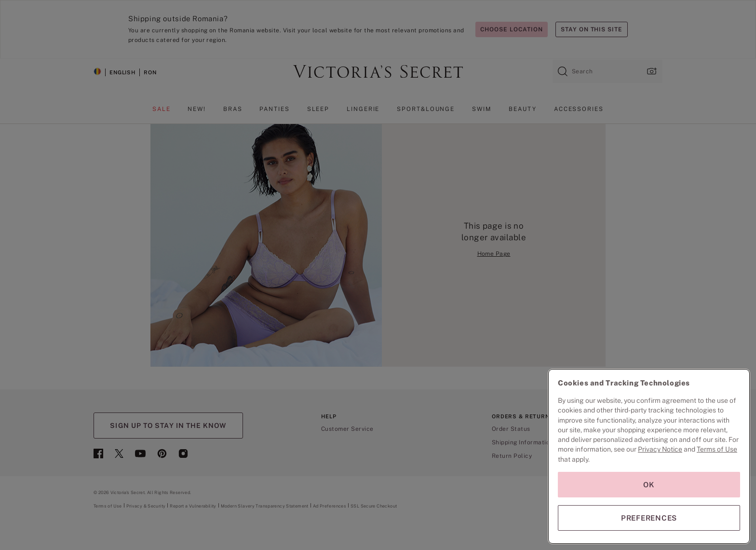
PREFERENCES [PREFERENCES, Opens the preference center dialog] (649, 518)
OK (649, 485)
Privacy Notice (660, 449)
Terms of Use (717, 449)
